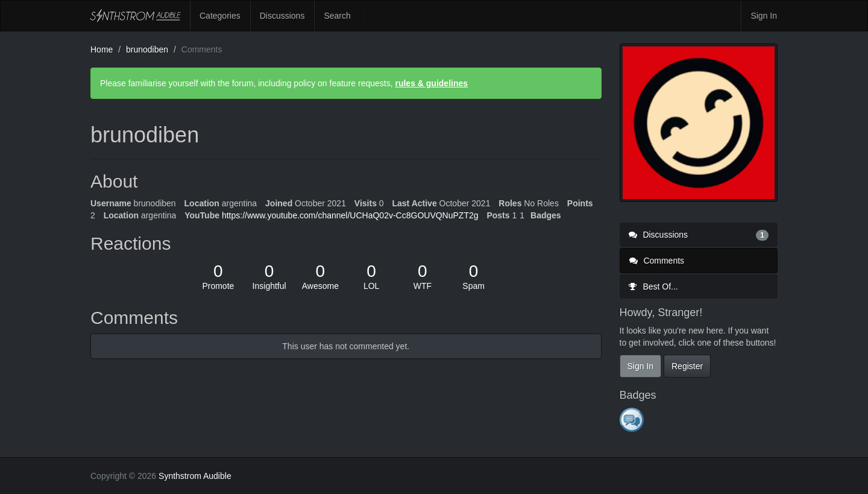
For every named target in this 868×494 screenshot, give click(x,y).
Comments (657, 261)
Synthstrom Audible (136, 16)
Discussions (282, 16)
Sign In (764, 16)
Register (687, 366)
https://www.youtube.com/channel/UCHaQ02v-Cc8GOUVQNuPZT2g (350, 215)
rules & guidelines (431, 83)
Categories (220, 16)
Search (337, 16)
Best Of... (653, 287)
